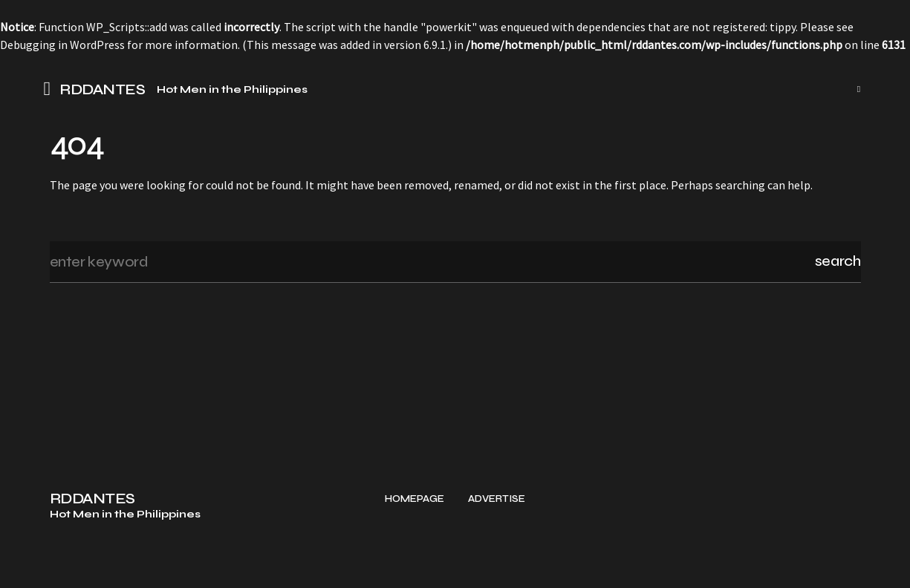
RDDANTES (102, 90)
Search (838, 261)
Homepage (415, 565)
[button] (52, 89)
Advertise (497, 565)
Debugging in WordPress (62, 45)
